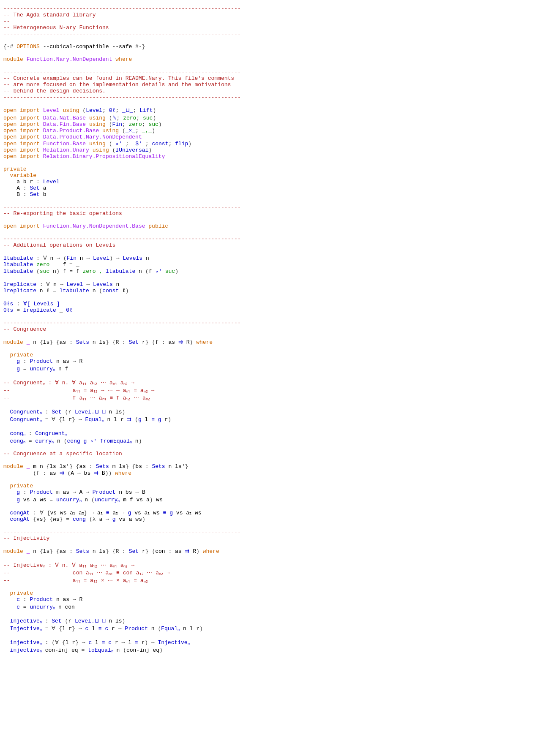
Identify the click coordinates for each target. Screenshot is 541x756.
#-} (140, 55)
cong (76, 511)
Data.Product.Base (71, 154)
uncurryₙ (43, 435)
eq (76, 747)
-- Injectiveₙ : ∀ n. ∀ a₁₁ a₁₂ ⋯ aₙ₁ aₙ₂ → (74, 655)
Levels (132, 306)
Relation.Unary (66, 177)
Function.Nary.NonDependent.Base (94, 268)
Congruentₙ (27, 481)
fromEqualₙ (119, 511)
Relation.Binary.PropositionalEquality (104, 184)
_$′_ (138, 169)
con (160, 640)
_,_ (147, 154)
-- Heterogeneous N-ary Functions (56, 32)
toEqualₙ (102, 747)
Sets (83, 405)
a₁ (73, 595)
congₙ (18, 503)
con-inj (58, 747)
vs (27, 579)
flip (182, 169)
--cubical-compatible (76, 55)
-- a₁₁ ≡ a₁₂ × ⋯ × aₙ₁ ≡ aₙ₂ (80, 671)
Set (34, 222)
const (160, 169)
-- (7, 24)
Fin (117, 146)
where (124, 70)
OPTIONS (28, 55)
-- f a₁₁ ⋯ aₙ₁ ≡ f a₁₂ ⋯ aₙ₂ (81, 465)
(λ (93, 602)
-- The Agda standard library (49, 17)
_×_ (130, 154)
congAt (20, 595)
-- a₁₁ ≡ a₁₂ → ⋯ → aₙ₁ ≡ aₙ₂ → (84, 458)
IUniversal (132, 177)
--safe (122, 55)
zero (129, 139)
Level (51, 131)
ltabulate (18, 306)
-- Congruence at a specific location (63, 526)
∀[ (27, 359)
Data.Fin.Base (64, 146)
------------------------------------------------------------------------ (122, 9)
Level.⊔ (88, 481)
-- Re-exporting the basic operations (63, 253)
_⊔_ (127, 131)
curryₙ (46, 511)
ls (46, 405)
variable (23, 207)
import (30, 131)
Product (41, 427)
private (15, 199)
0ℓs (8, 359)
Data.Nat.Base (64, 139)
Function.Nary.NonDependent (70, 70)
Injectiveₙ (27, 716)
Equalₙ (96, 488)
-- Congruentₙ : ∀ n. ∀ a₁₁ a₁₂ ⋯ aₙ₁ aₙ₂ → (74, 450)
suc (147, 139)
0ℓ (112, 131)
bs (139, 541)
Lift (145, 131)
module (13, 70)
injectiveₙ (27, 739)
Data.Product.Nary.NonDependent (93, 161)
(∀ (56, 739)
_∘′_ (119, 169)
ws (43, 579)
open (10, 131)
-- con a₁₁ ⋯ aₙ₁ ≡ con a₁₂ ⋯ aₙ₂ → (91, 663)
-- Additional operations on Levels (59, 291)
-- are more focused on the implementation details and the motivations (117, 101)
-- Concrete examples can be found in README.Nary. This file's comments (119, 93)
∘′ (158, 321)
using (71, 131)
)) (109, 549)
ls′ (64, 541)
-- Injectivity (26, 625)
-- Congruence (25, 389)
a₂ (83, 595)
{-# (8, 55)
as (63, 405)
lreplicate (20, 336)
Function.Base (64, 169)
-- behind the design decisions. (55, 108)
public (158, 268)
